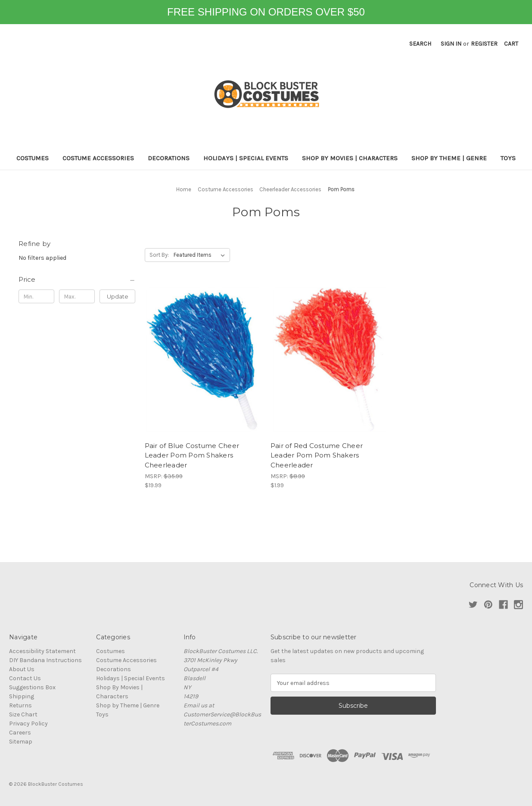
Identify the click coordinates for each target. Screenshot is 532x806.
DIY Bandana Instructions (45, 660)
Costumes (33, 158)
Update (118, 296)
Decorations (169, 158)
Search (420, 44)
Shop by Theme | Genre (449, 158)
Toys (508, 158)
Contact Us (25, 678)
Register (484, 44)
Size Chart (23, 714)
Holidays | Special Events (246, 158)
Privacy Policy (28, 724)
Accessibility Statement (42, 651)
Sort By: (159, 255)
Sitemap (21, 742)
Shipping (22, 696)
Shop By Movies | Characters (350, 158)
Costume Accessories (98, 158)
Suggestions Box (32, 687)
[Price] (77, 280)
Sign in (451, 44)
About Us (22, 669)
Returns (20, 705)
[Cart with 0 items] (511, 44)
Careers (20, 733)
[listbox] (201, 255)
